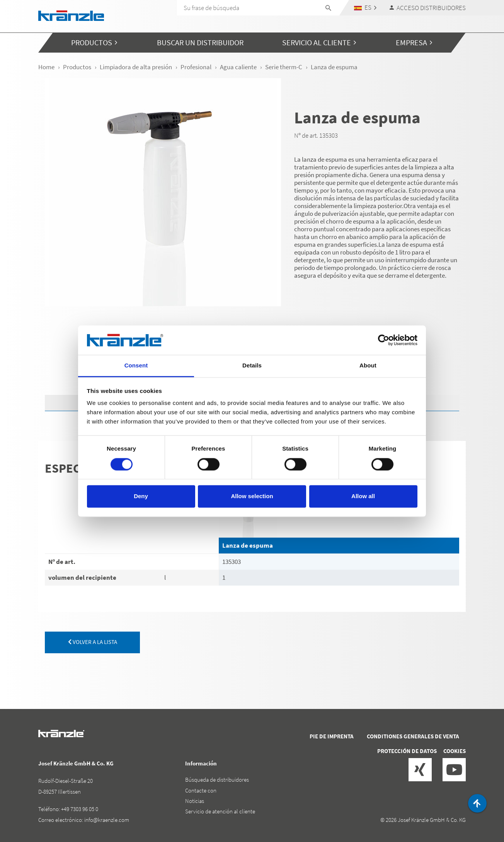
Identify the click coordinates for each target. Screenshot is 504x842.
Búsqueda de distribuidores (217, 780)
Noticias (195, 801)
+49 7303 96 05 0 (80, 809)
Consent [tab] (136, 366)
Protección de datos (407, 751)
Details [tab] (252, 366)
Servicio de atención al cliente (220, 811)
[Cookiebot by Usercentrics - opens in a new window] (384, 340)
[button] (365, 8)
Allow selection (252, 496)
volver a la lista (93, 642)
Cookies (455, 751)
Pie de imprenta (332, 736)
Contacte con (201, 790)
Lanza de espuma (248, 545)
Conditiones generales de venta (413, 736)
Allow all (363, 496)
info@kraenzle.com (107, 820)
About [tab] (368, 366)
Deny (141, 496)
